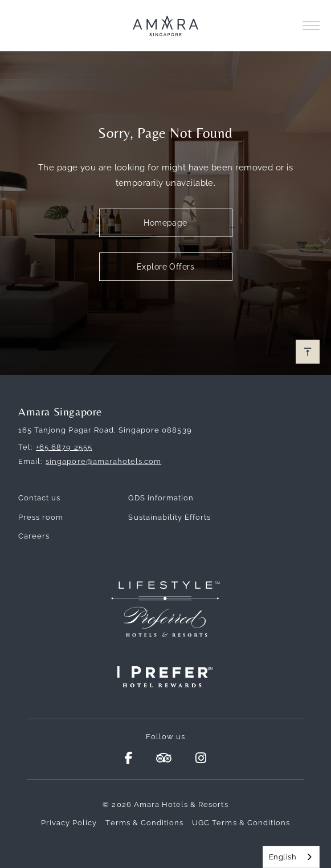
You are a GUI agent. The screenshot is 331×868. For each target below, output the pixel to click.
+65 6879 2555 (64, 447)
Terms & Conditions (144, 823)
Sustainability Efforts (169, 517)
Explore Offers (165, 267)
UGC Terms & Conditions (241, 823)
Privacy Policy (69, 823)
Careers (34, 536)
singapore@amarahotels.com (103, 461)
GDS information (161, 498)
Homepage (165, 223)
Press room (41, 517)
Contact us (39, 498)
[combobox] (291, 857)
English (283, 857)
